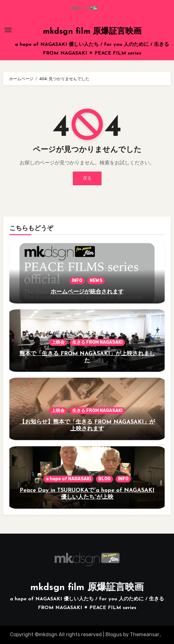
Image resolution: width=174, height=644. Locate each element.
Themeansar (145, 634)
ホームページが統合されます (87, 292)
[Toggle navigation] (8, 30)
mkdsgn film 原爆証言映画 (92, 32)
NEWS (96, 281)
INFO (77, 281)
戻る (87, 178)
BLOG (104, 479)
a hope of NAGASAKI (68, 479)
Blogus (114, 634)
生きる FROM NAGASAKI (97, 342)
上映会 (58, 342)
